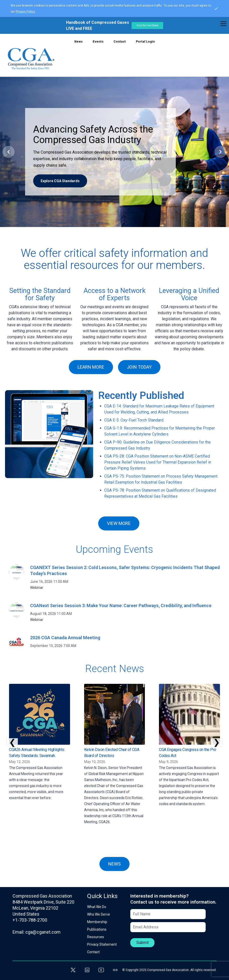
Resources (96, 937)
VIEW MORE (119, 523)
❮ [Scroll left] (12, 742)
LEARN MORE (91, 367)
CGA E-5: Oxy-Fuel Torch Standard (134, 420)
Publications (97, 929)
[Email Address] (168, 927)
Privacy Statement (102, 944)
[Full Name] (168, 914)
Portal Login (145, 42)
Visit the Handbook (147, 25)
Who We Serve (99, 914)
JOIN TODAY (139, 367)
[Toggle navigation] (223, 24)
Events (98, 42)
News (78, 42)
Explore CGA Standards (60, 181)
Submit (142, 943)
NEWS (114, 864)
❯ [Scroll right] (217, 742)
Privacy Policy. (26, 12)
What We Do (97, 907)
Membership (97, 922)
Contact (120, 42)
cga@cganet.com (43, 932)
